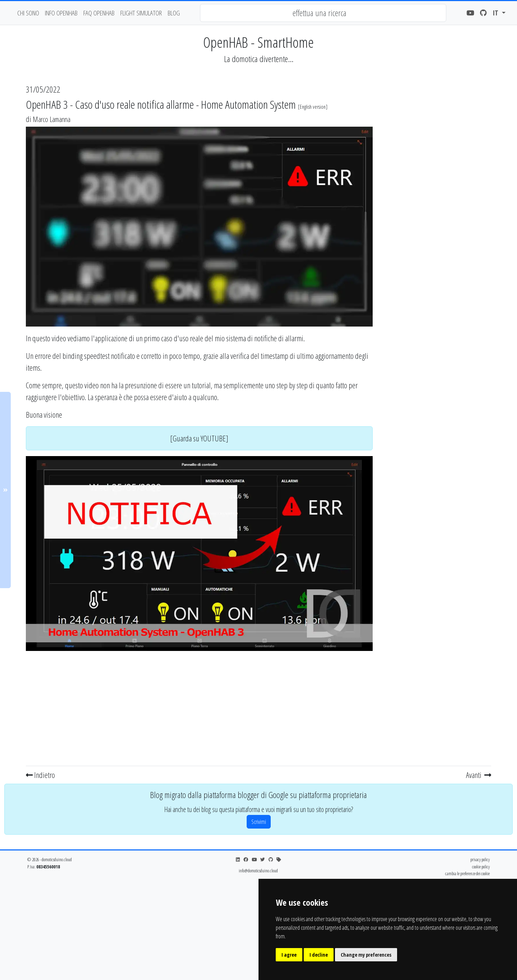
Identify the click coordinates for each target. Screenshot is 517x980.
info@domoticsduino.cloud (258, 871)
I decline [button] (319, 955)
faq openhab (99, 13)
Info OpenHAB (61, 13)
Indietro (40, 775)
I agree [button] (289, 955)
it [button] (496, 13)
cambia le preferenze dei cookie (467, 873)
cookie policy (481, 867)
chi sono (28, 13)
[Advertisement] (199, 707)
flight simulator (141, 13)
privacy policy (480, 859)
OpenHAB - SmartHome (258, 42)
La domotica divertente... (259, 59)
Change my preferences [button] (366, 955)
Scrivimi (259, 822)
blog (174, 13)
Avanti (479, 775)
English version (313, 107)
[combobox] (323, 13)
